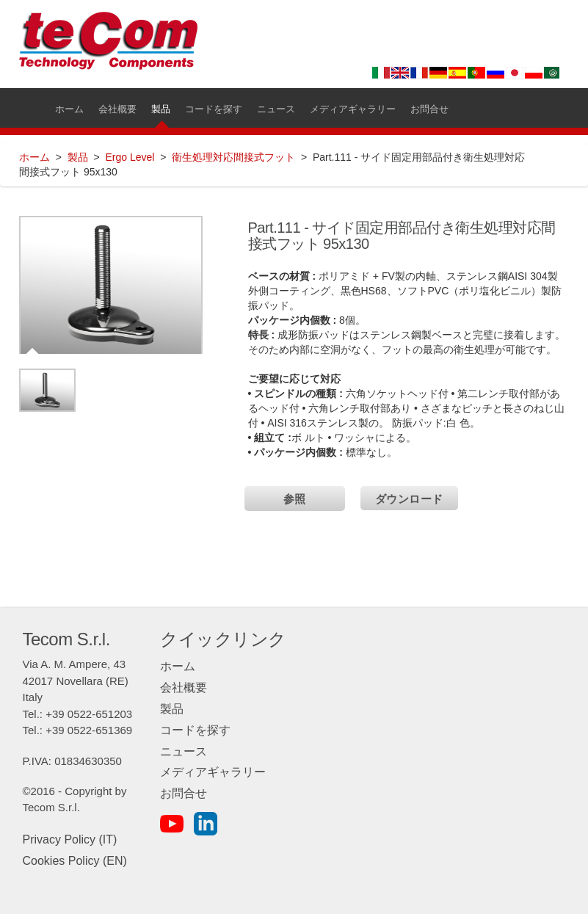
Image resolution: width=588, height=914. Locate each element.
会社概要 (184, 688)
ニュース (184, 751)
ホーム (35, 157)
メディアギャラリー (213, 772)
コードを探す (195, 730)
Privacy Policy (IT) (70, 839)
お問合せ (184, 793)
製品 (78, 157)
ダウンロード (409, 499)
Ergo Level (130, 157)
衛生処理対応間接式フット (233, 157)
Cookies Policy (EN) (75, 861)
